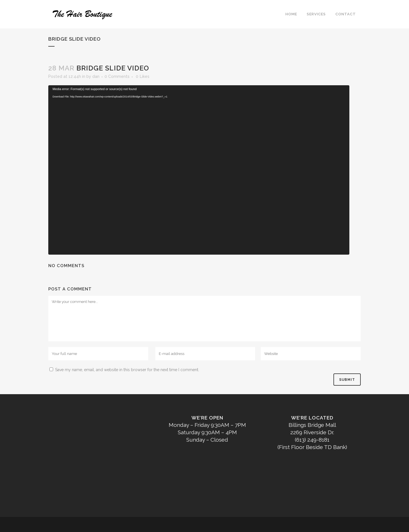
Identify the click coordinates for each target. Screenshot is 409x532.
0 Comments (117, 76)
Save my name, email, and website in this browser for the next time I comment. (127, 370)
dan (96, 76)
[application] (199, 170)
